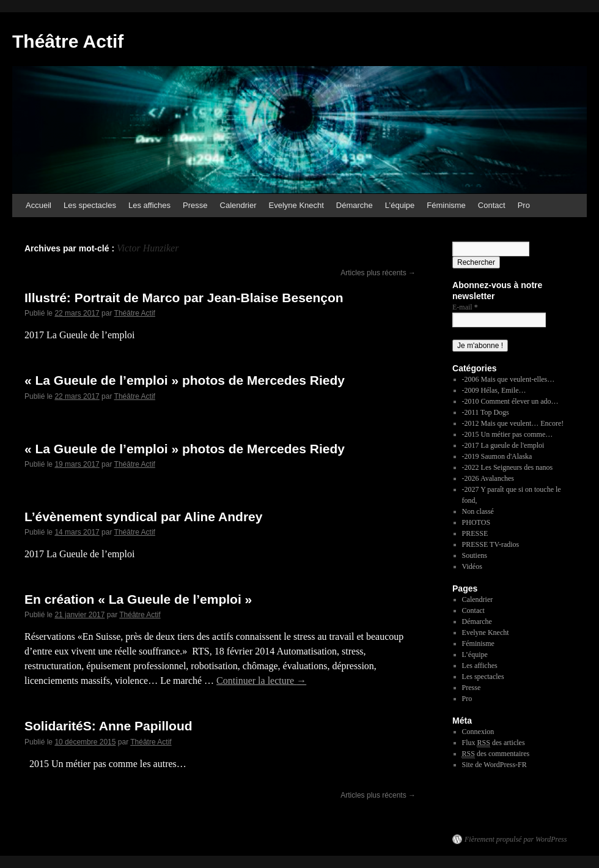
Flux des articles (494, 743)
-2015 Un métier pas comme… (508, 434)
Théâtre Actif (68, 41)
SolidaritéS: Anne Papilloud (108, 726)
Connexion (478, 732)
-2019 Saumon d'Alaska (497, 456)
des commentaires (496, 754)
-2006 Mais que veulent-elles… (509, 379)
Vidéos (472, 566)
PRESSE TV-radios (491, 544)
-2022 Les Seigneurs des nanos (508, 467)
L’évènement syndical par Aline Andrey (143, 517)
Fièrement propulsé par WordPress (516, 839)
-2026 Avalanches (488, 478)
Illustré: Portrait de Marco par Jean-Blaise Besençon (184, 298)
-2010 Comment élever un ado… (510, 401)
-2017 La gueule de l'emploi (503, 445)
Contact (492, 205)
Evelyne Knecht (296, 205)
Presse (195, 205)
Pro (524, 205)
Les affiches (149, 205)
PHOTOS (476, 522)
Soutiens (475, 555)
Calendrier (238, 205)
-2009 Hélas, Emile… (494, 390)
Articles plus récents (378, 273)
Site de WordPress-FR (494, 765)
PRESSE (475, 533)
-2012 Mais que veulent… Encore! (513, 423)
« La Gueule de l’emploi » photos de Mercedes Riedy (185, 380)
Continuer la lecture (261, 681)
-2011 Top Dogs (486, 412)
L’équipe (400, 205)
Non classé (478, 511)
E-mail (465, 307)
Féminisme (446, 205)
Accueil (39, 205)
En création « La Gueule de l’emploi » (138, 599)
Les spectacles (90, 205)
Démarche (355, 205)
